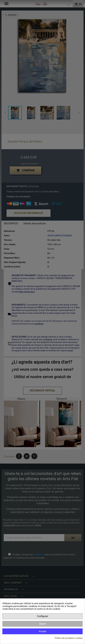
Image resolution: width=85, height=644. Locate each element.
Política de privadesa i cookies (69, 638)
